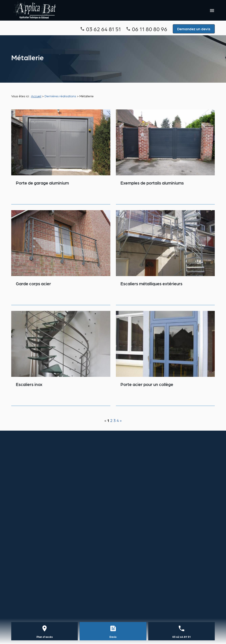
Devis (113, 637)
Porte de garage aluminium (42, 183)
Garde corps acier (33, 283)
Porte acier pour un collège (147, 384)
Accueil (36, 96)
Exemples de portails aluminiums (152, 183)
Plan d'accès (45, 637)
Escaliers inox (29, 384)
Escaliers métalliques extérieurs (151, 283)
